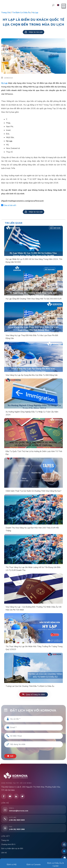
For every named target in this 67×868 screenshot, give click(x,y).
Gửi (10, 756)
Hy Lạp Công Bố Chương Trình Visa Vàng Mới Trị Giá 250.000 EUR (34, 299)
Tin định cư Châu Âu (21, 13)
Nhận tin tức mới (33, 32)
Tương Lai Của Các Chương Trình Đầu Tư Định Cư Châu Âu (30, 686)
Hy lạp (35, 13)
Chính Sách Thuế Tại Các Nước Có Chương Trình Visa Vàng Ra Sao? (33, 491)
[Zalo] (64, 858)
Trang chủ (6, 13)
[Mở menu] (64, 6)
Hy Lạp (4, 83)
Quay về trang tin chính (34, 694)
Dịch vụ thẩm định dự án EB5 (12, 849)
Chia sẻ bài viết (9, 205)
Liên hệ (4, 853)
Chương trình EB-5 (8, 844)
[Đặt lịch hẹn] (64, 844)
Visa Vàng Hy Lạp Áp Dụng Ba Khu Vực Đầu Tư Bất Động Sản (32, 375)
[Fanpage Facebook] (64, 851)
